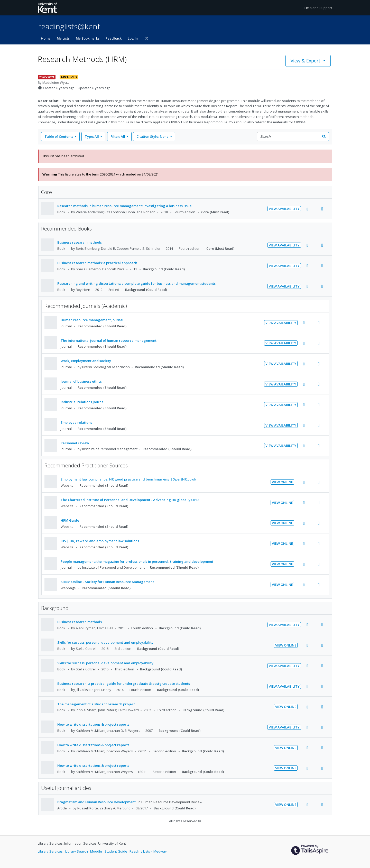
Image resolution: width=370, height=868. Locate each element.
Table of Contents (59, 136)
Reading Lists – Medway (148, 851)
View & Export (306, 61)
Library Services (51, 851)
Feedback (114, 38)
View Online (282, 482)
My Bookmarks (88, 38)
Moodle (96, 851)
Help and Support (318, 8)
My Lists (63, 38)
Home (46, 38)
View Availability (284, 209)
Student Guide (116, 851)
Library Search (77, 851)
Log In (133, 38)
